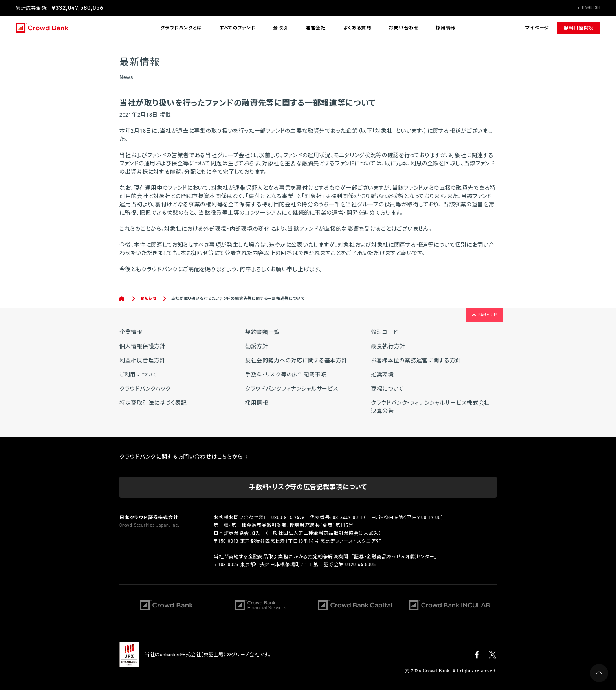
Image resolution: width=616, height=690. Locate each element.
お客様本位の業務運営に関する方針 (416, 361)
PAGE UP (484, 315)
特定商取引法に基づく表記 (153, 403)
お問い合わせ (403, 28)
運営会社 (316, 28)
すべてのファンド (238, 28)
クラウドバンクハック (145, 389)
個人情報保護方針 (143, 346)
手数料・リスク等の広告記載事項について (308, 487)
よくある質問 (357, 28)
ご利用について (138, 375)
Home (122, 299)
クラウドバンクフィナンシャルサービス (292, 389)
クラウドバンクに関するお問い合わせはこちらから (184, 457)
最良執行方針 (388, 346)
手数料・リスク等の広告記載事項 (286, 375)
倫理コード (385, 332)
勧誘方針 (257, 346)
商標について (387, 389)
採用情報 (446, 28)
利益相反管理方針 (143, 361)
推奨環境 (382, 375)
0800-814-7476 (288, 517)
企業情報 (131, 332)
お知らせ (148, 298)
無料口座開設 (579, 28)
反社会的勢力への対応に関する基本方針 (296, 361)
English (591, 8)
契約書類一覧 (262, 332)
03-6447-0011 (348, 517)
